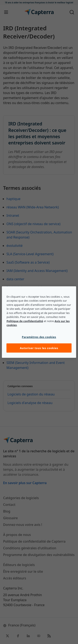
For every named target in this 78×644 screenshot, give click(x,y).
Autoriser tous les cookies (39, 348)
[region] (39, 322)
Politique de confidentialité (25, 321)
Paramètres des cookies (39, 337)
